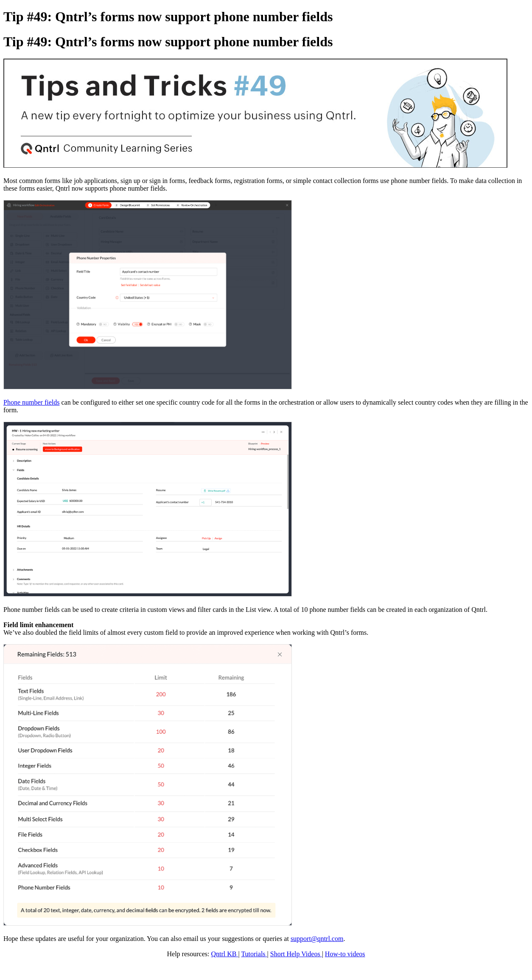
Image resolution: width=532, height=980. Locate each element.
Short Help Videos (296, 954)
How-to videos (345, 954)
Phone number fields (31, 402)
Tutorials (254, 954)
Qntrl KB (224, 954)
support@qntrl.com (317, 939)
